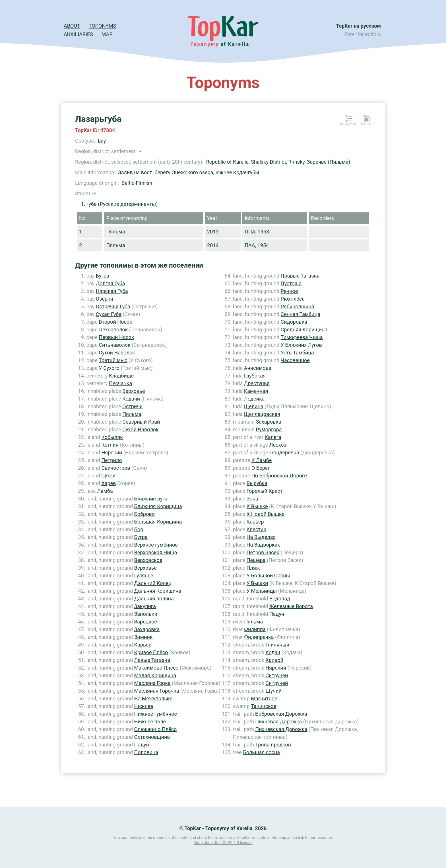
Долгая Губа (111, 283)
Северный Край (141, 422)
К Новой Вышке (266, 514)
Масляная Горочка (157, 691)
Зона (252, 499)
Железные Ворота (291, 606)
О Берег (261, 468)
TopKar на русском (358, 26)
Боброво (144, 514)
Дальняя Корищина (158, 591)
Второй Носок (115, 322)
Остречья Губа (113, 306)
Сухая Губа (109, 314)
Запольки (146, 614)
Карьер (143, 645)
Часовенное (295, 360)
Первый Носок (116, 337)
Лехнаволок (113, 330)
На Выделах (261, 537)
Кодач (273, 652)
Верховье (134, 391)
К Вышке (257, 506)
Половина (146, 752)
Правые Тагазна (300, 276)
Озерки (105, 299)
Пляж (253, 568)
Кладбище (121, 376)
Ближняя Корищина (158, 506)
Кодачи (131, 399)
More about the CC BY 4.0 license (223, 843)
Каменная (256, 391)
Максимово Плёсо (156, 668)
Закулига (145, 606)
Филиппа (255, 629)
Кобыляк (112, 437)
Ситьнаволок (115, 345)
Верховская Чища (156, 552)
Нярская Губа (112, 291)
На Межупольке (153, 698)
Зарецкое (146, 622)
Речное (289, 291)
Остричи (132, 406)
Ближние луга (151, 499)
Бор (139, 529)
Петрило (111, 460)
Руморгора (269, 429)
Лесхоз (278, 445)
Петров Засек (263, 552)
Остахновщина (152, 737)
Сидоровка (294, 322)
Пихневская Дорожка (281, 729)
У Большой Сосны (268, 575)
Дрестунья (257, 383)
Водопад (280, 599)
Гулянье (144, 575)
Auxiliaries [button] (78, 34)
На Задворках (263, 545)
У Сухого (109, 368)
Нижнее (144, 706)
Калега (273, 437)
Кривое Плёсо (151, 652)
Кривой (274, 660)
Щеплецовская (262, 414)
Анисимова (258, 368)
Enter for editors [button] (363, 34)
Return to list (349, 124)
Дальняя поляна (154, 599)
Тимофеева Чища (302, 337)
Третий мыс (113, 360)
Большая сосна (261, 752)
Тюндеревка (284, 453)
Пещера (256, 560)
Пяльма (132, 414)
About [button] (72, 26)
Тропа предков (273, 745)
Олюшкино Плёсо (156, 729)
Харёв (109, 483)
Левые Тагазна (152, 660)
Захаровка (147, 629)
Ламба (105, 491)
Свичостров (116, 468)
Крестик (256, 529)
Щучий (273, 691)
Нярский (112, 453)
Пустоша (291, 283)
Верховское (148, 560)
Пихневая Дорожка (278, 722)
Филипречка (259, 637)
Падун (142, 745)
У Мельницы (262, 591)
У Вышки (257, 583)
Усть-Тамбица (297, 353)
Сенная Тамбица (301, 314)
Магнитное (264, 698)
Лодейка (254, 399)
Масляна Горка (152, 683)
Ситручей (277, 675)
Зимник (143, 637)
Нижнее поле (150, 722)
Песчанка (120, 383)
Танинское (264, 706)
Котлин (110, 445)
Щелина (254, 406)
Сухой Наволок (117, 353)
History (366, 124)
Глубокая (255, 376)
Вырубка (257, 483)
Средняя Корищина (304, 330)
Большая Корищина (158, 522)
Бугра (103, 276)
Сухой (108, 476)
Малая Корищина (155, 675)
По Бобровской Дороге (279, 476)
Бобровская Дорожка (281, 714)
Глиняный (277, 645)
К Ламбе (262, 460)
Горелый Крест (265, 491)
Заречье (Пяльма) (329, 162)
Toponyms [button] (102, 26)
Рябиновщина (298, 306)
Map (107, 34)
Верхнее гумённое (156, 545)
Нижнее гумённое (156, 714)
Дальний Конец (153, 583)
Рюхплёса (293, 299)
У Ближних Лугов (301, 345)
